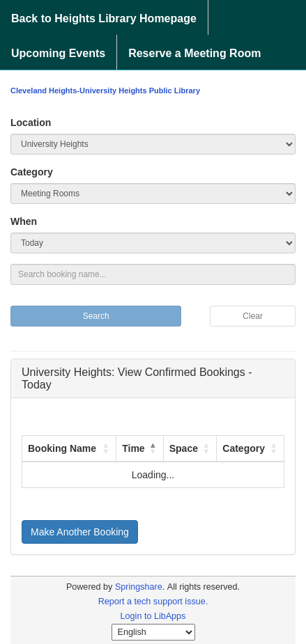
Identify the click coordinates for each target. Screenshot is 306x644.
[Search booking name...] (153, 274)
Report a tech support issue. (153, 602)
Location (31, 123)
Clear (253, 316)
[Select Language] (153, 632)
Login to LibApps (153, 616)
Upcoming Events (58, 53)
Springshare (139, 587)
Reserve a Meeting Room (194, 53)
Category (32, 172)
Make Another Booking (80, 532)
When (24, 221)
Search (96, 316)
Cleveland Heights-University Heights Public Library (105, 91)
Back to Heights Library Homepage (104, 18)
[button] (106, 448)
